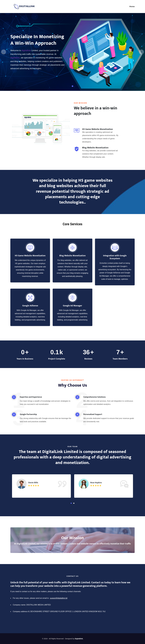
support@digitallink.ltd (59, 598)
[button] (71, 503)
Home (132, 7)
